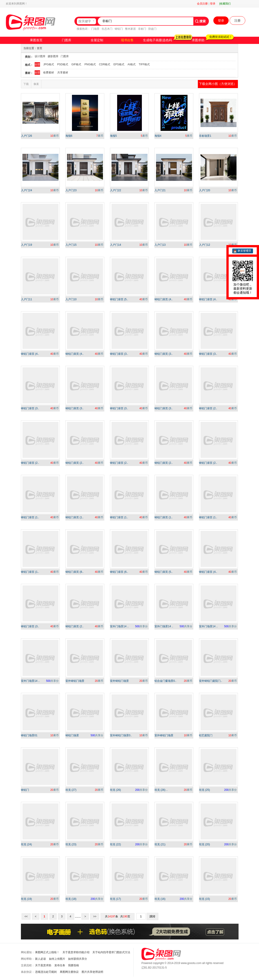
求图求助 (198, 40)
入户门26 (26, 136)
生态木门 (107, 29)
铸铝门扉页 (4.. (164, 299)
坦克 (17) (115, 899)
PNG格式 (90, 64)
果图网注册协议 (69, 972)
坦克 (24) (26, 844)
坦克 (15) (204, 899)
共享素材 (63, 73)
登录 (213, 4)
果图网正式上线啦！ (47, 952)
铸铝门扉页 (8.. (75, 572)
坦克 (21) (160, 844)
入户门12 (204, 245)
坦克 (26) (115, 790)
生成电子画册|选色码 (157, 40)
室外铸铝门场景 (75, 681)
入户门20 (204, 190)
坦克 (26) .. (161, 790)
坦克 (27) (71, 790)
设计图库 (40, 56)
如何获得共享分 (78, 959)
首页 (40, 48)
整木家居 (130, 29)
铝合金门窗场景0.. (165, 681)
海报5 (113, 136)
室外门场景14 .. (119, 626)
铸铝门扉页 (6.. (119, 572)
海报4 (158, 136)
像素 (36, 84)
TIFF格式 (144, 64)
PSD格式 (63, 64)
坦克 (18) (71, 899)
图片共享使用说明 (92, 972)
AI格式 (131, 64)
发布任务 (60, 965)
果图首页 (36, 40)
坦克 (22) (115, 844)
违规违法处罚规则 (46, 972)
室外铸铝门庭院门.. (211, 681)
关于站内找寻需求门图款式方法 (111, 952)
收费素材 (49, 73)
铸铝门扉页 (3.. (119, 354)
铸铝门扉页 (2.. (208, 408)
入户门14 (115, 245)
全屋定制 (97, 40)
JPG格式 (48, 64)
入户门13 (160, 245)
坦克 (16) (160, 899)
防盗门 (152, 29)
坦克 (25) (204, 790)
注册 (237, 20)
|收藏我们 (225, 4)
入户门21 (160, 190)
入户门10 (71, 299)
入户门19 (26, 245)
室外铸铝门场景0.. (121, 735)
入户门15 (71, 245)
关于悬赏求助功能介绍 (76, 952)
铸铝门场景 (72, 735)
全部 (37, 64)
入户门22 (115, 190)
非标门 (142, 29)
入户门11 (26, 299)
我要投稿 (74, 965)
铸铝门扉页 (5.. (119, 299)
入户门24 (26, 190)
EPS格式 (119, 64)
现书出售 (127, 40)
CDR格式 (105, 64)
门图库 (67, 40)
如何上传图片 (57, 959)
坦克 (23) (71, 844)
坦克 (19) (26, 899)
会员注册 (202, 4)
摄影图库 (53, 56)
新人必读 (40, 959)
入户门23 (71, 190)
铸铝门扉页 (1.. (30, 517)
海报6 (69, 136)
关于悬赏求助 (43, 965)
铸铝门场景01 (29, 735)
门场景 (95, 29)
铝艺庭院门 (206, 735)
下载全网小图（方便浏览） (218, 84)
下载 (26, 84)
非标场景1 (205, 136)
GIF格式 (76, 64)
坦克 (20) (204, 844)
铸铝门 (119, 29)
